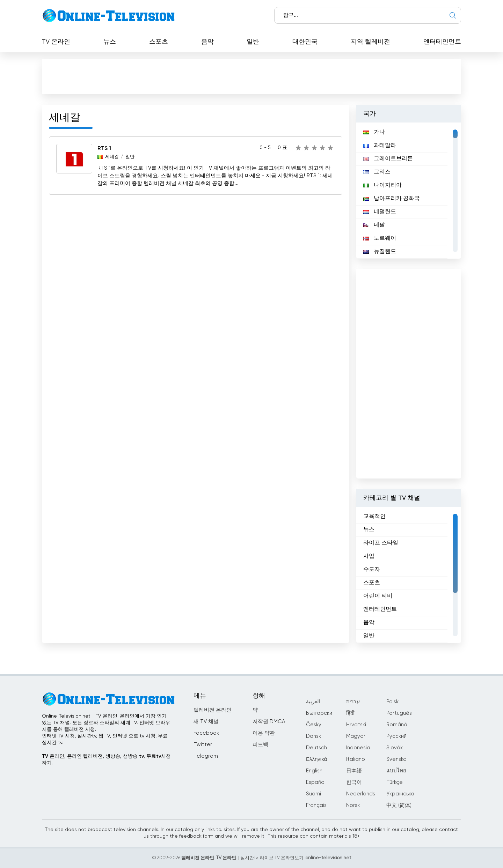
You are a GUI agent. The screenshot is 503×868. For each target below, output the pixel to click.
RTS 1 (104, 149)
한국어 (354, 782)
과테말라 (380, 146)
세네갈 (112, 157)
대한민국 (305, 42)
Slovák (395, 748)
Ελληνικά (316, 759)
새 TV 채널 (206, 722)
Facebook (206, 733)
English (314, 771)
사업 (369, 556)
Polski (393, 702)
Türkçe (395, 782)
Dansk (314, 736)
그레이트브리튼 (388, 159)
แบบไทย (396, 771)
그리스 (377, 172)
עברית (353, 702)
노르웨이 (380, 238)
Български (319, 713)
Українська (400, 794)
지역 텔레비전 (370, 42)
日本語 (354, 771)
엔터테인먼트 (442, 42)
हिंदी (350, 713)
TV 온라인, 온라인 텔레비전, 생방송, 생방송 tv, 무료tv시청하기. (106, 760)
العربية (313, 702)
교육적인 (374, 517)
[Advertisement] (253, 78)
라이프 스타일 (381, 543)
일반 (253, 42)
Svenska (396, 759)
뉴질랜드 (380, 252)
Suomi (314, 794)
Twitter (203, 745)
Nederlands (361, 794)
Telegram (206, 756)
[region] (409, 191)
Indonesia (358, 748)
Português (399, 713)
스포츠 (159, 42)
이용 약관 (264, 733)
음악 (207, 42)
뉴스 (110, 42)
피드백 (260, 745)
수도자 (372, 570)
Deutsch (316, 748)
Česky (314, 725)
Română (397, 725)
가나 (374, 132)
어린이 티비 (378, 596)
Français (316, 805)
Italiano (356, 759)
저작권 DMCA (269, 722)
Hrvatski (356, 725)
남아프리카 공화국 (392, 199)
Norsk (353, 805)
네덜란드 (380, 212)
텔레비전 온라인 (213, 710)
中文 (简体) (399, 805)
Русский (396, 736)
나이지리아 (382, 185)
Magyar (356, 736)
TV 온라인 (56, 42)
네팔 (374, 225)
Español (316, 782)
